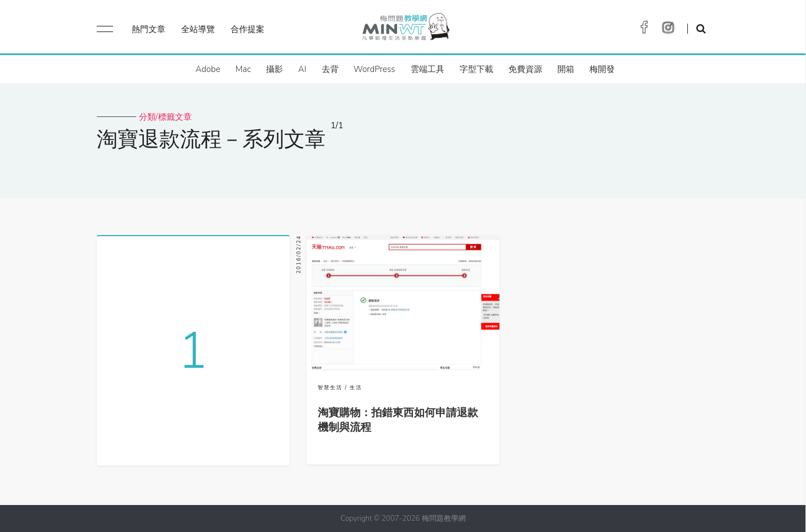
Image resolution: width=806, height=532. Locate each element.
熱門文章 (148, 29)
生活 (356, 387)
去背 (330, 69)
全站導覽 (198, 29)
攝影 (274, 69)
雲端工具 (427, 69)
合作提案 (247, 29)
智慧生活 (330, 387)
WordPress (375, 69)
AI (302, 69)
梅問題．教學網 (405, 30)
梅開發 (602, 69)
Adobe (208, 69)
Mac (243, 69)
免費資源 (525, 69)
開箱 (566, 69)
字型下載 (476, 69)
